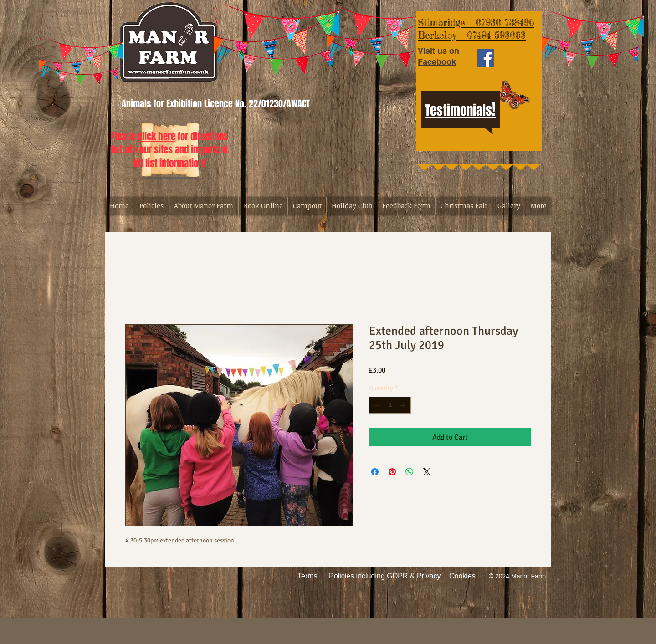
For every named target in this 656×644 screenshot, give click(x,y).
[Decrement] (376, 405)
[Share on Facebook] (375, 472)
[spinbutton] (390, 405)
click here (156, 136)
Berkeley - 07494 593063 (472, 35)
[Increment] (404, 405)
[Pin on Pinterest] (392, 472)
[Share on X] (427, 472)
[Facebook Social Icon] (485, 58)
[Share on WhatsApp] (410, 472)
